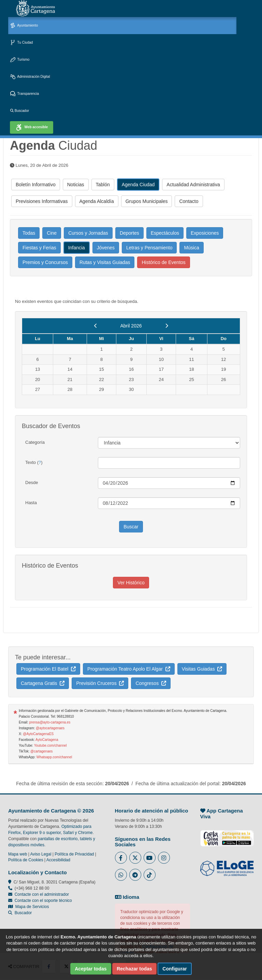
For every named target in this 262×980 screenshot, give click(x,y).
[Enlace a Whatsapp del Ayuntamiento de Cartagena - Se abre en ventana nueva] (121, 875)
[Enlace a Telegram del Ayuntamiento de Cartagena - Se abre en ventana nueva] (135, 875)
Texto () (34, 462)
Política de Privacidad (74, 854)
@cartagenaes (41, 751)
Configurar (175, 969)
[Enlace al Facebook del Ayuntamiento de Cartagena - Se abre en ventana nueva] (121, 858)
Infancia (77, 248)
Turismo (20, 60)
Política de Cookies (26, 860)
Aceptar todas (91, 969)
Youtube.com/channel (50, 745)
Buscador (20, 111)
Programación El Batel (48, 669)
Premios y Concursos (45, 262)
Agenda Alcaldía (97, 201)
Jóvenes (106, 248)
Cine (52, 233)
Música (191, 248)
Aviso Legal (41, 854)
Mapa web (18, 854)
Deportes (129, 233)
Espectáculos (165, 233)
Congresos (151, 683)
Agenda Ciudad (138, 185)
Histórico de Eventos (163, 262)
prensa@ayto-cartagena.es (50, 722)
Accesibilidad (58, 860)
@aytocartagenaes (50, 728)
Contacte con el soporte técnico (43, 901)
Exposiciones (205, 233)
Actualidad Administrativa (193, 185)
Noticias (76, 185)
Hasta (31, 503)
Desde (32, 482)
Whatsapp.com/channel (54, 757)
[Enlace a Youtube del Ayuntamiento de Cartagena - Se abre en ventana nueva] (150, 858)
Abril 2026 (131, 326)
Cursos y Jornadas (88, 233)
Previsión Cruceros (100, 683)
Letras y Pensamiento (149, 248)
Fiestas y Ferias (39, 248)
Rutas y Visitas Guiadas (105, 262)
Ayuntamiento (24, 26)
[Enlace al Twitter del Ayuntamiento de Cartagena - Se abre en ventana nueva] (135, 858)
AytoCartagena (47, 740)
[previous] (96, 326)
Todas (29, 233)
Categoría (35, 442)
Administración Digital (30, 77)
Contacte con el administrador (42, 894)
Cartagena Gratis (43, 683)
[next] (167, 326)
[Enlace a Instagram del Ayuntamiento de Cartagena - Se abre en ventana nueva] (164, 858)
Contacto (189, 201)
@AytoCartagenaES (38, 734)
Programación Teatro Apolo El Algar (129, 669)
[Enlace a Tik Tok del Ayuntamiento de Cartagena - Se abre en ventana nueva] (150, 875)
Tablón (103, 185)
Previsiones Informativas (42, 201)
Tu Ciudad (21, 43)
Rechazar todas (134, 969)
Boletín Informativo (36, 185)
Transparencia (25, 94)
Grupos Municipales (147, 201)
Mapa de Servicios (28, 907)
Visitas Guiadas (202, 669)
